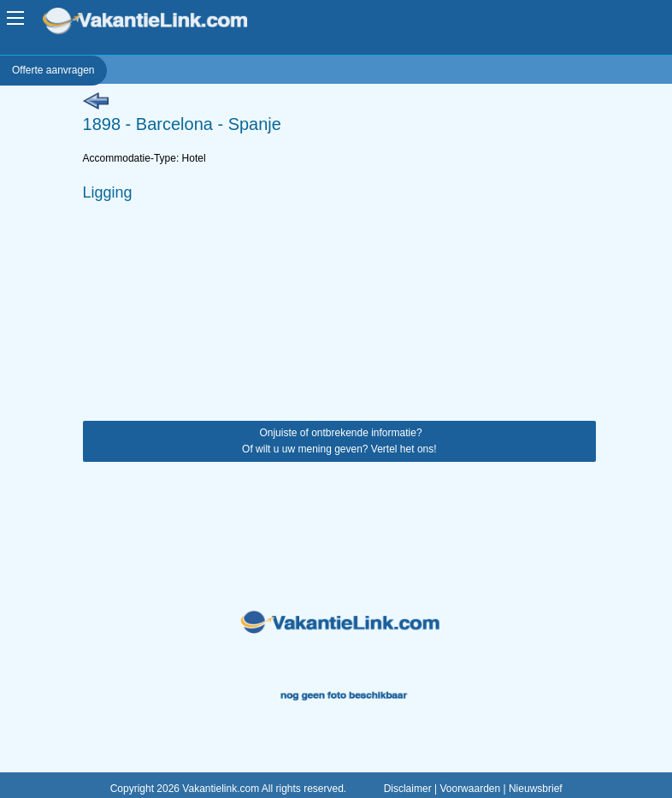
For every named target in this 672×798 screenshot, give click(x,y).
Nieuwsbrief (536, 789)
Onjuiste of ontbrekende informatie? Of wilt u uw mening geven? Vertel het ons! (339, 441)
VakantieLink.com (157, 23)
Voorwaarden (470, 789)
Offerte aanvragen (53, 70)
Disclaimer (408, 789)
